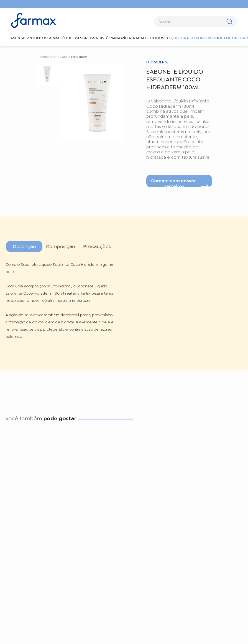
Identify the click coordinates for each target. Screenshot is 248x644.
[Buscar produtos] (229, 22)
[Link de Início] (44, 56)
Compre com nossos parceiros (174, 182)
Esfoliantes (79, 57)
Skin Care (60, 57)
